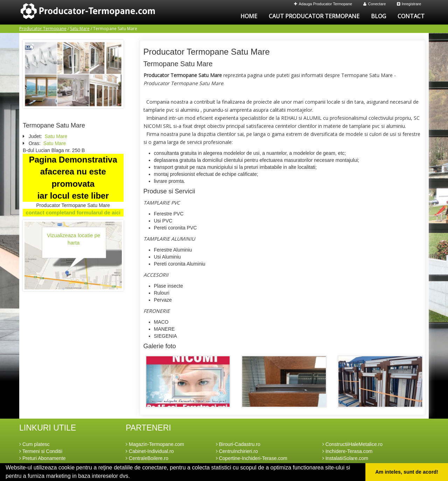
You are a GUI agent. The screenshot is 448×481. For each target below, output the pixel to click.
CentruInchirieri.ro (237, 451)
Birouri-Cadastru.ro (238, 444)
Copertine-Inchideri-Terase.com (252, 458)
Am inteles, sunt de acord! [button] (407, 472)
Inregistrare (409, 4)
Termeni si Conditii (41, 451)
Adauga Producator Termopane (323, 4)
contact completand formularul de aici (73, 212)
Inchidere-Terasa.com (348, 451)
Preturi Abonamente (43, 458)
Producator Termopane (43, 29)
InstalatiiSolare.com (345, 458)
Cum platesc (34, 444)
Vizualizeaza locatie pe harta (73, 239)
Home (249, 16)
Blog (379, 16)
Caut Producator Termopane (314, 16)
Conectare (375, 4)
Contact (411, 16)
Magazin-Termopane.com (155, 444)
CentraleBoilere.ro (147, 458)
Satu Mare (80, 29)
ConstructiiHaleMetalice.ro (352, 444)
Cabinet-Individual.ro (150, 451)
